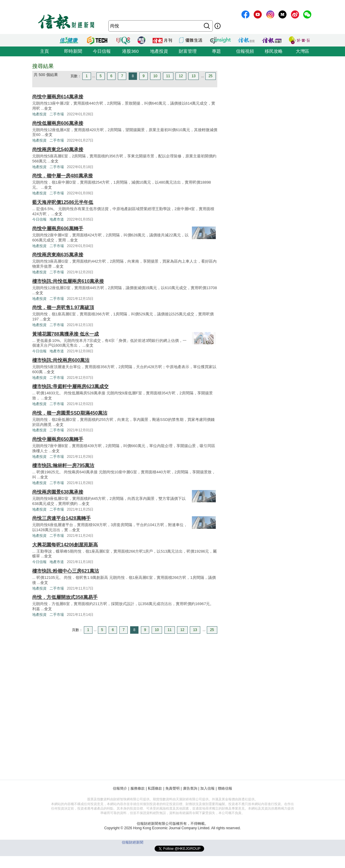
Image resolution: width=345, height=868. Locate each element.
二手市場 (57, 114)
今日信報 (102, 51)
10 (155, 76)
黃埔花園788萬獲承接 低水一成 (66, 334)
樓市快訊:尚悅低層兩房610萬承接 (68, 281)
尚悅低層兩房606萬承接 (58, 123)
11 (168, 76)
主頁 (44, 51)
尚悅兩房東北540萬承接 (58, 149)
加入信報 (207, 788)
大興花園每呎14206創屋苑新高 (65, 545)
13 (194, 76)
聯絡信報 (225, 788)
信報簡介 (120, 788)
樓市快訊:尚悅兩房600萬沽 (61, 360)
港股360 (130, 51)
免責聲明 (172, 788)
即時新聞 (73, 51)
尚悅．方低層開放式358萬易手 (65, 597)
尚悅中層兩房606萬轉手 (58, 228)
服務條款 (138, 788)
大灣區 (302, 51)
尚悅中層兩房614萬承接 (58, 97)
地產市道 (57, 219)
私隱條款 (155, 788)
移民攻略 (274, 51)
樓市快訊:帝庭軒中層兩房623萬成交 (70, 386)
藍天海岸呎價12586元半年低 (63, 202)
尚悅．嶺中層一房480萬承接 (63, 176)
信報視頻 (245, 51)
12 (181, 76)
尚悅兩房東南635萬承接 (58, 255)
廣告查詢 (190, 788)
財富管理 (188, 51)
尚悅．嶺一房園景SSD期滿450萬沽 (70, 413)
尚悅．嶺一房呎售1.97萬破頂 (63, 307)
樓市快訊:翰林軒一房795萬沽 (63, 465)
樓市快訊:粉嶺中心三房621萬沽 (66, 571)
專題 (216, 51)
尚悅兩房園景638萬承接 (58, 492)
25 (211, 76)
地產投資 (159, 51)
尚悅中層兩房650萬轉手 (58, 439)
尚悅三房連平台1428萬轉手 (61, 518)
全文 (48, 108)
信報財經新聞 (133, 842)
